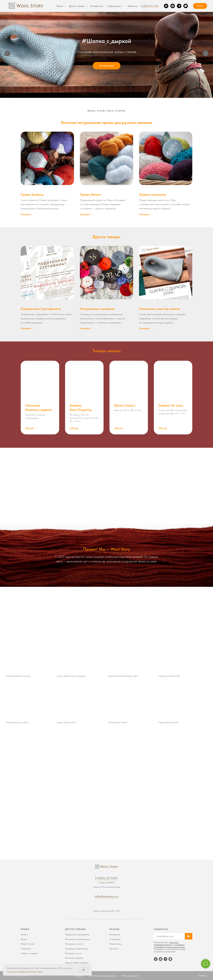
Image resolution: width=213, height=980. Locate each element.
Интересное (97, 6)
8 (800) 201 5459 (150, 6)
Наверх (203, 976)
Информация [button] (114, 6)
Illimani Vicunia (27, 944)
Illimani (24, 939)
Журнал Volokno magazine (77, 963)
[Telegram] (179, 6)
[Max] (166, 6)
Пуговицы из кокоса (74, 944)
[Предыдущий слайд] (7, 53)
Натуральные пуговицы (97, 309)
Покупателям (115, 944)
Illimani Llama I (125, 405)
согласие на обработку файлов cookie (24, 972)
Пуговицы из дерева (74, 958)
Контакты (114, 949)
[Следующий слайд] (206, 53)
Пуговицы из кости (74, 953)
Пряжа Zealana (32, 195)
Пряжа (60, 6)
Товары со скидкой (29, 953)
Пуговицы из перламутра (76, 949)
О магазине (115, 939)
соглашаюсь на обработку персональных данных (169, 946)
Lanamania (26, 949)
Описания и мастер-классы (160, 309)
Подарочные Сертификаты (41, 309)
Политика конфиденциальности (103, 976)
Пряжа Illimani (90, 195)
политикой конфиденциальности (166, 943)
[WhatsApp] (186, 6)
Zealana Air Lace (171, 405)
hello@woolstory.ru (106, 896)
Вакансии (133, 6)
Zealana (24, 934)
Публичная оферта (130, 976)
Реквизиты (79, 976)
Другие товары (77, 6)
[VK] (173, 6)
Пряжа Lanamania (153, 195)
